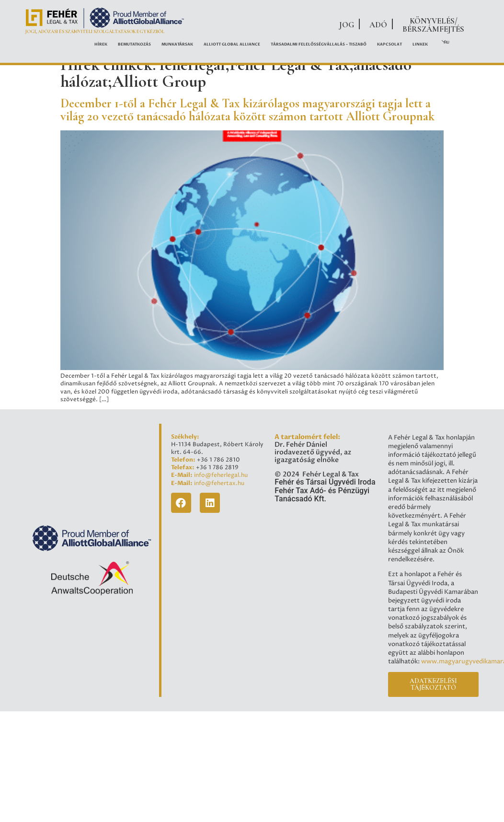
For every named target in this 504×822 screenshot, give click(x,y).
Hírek (101, 44)
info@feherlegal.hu (221, 475)
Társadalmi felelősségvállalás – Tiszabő (319, 44)
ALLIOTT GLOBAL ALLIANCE (232, 44)
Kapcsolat (389, 44)
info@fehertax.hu (219, 484)
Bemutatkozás (134, 44)
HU (447, 42)
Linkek (420, 44)
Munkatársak (177, 44)
